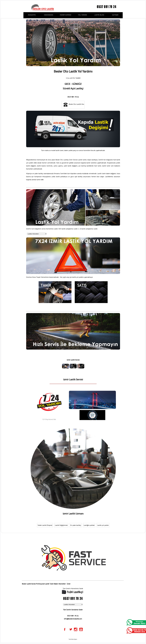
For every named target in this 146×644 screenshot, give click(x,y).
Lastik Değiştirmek (61, 525)
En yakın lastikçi (76, 525)
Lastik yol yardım (103, 525)
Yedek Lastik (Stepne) (45, 525)
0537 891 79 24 (73, 97)
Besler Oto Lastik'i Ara (73, 105)
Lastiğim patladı (89, 525)
